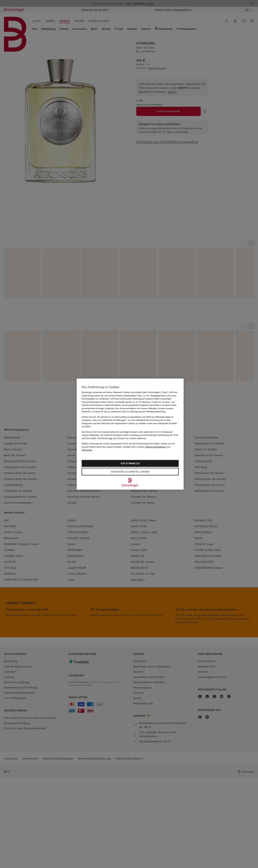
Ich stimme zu (130, 463)
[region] (130, 434)
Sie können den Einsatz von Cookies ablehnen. (122, 438)
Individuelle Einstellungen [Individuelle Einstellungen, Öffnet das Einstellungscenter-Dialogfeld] (130, 471)
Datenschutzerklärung (156, 447)
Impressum (87, 450)
